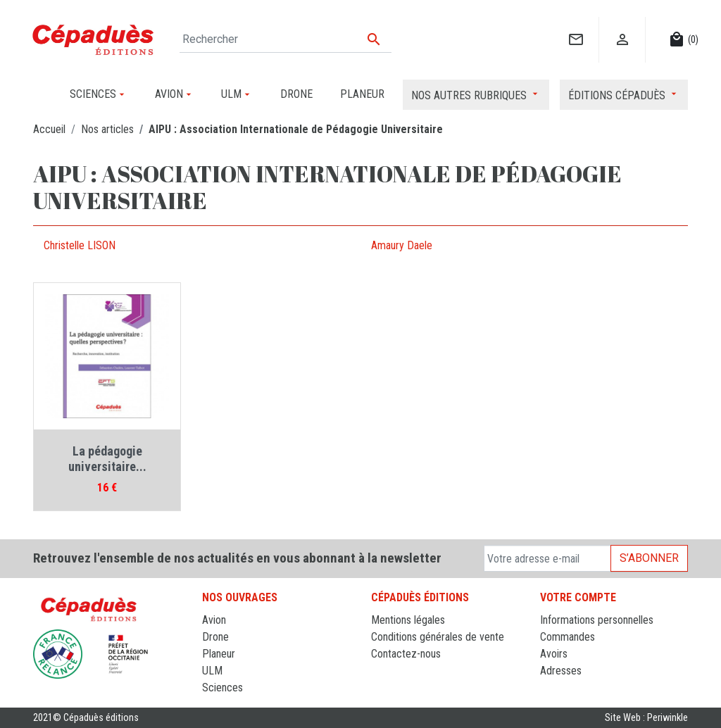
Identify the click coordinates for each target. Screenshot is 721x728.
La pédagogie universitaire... (107, 459)
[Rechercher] (286, 39)
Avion (214, 620)
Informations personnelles (597, 620)
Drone (215, 637)
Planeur (219, 654)
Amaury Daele (402, 245)
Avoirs (554, 654)
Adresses (561, 671)
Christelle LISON (80, 245)
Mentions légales (408, 620)
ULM (212, 671)
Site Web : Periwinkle (646, 718)
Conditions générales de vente (438, 637)
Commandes (568, 637)
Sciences (222, 688)
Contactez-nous (406, 654)
